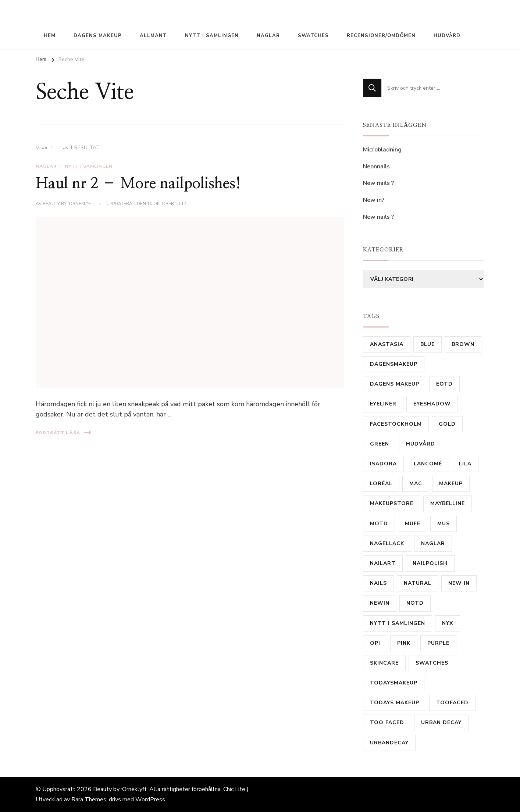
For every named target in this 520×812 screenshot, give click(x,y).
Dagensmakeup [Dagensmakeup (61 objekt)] (394, 364)
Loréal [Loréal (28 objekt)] (381, 484)
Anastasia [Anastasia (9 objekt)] (387, 344)
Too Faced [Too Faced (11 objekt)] (387, 722)
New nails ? (378, 183)
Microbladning (383, 150)
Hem (50, 36)
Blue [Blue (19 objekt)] (428, 344)
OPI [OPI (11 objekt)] (375, 643)
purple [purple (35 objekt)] (438, 643)
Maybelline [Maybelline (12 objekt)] (448, 503)
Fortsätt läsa (63, 432)
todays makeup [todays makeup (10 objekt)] (395, 703)
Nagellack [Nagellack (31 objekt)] (387, 543)
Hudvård (447, 36)
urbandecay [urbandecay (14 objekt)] (389, 743)
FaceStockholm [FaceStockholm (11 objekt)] (396, 424)
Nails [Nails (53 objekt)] (378, 583)
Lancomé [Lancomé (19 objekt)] (428, 464)
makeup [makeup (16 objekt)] (451, 484)
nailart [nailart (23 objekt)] (383, 563)
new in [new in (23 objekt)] (459, 583)
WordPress (150, 800)
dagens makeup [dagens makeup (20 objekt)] (395, 384)
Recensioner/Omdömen (381, 36)
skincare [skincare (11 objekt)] (384, 663)
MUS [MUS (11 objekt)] (444, 524)
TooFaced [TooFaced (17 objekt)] (452, 703)
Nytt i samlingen (212, 36)
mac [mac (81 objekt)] (416, 484)
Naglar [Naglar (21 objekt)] (433, 543)
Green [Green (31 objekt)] (380, 444)
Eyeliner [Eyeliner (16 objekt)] (383, 404)
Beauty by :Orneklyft (68, 204)
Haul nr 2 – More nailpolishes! (138, 184)
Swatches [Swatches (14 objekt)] (432, 663)
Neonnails (376, 167)
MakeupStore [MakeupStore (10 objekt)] (392, 503)
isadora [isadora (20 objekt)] (383, 464)
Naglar (268, 36)
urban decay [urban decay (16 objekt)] (441, 722)
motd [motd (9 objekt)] (379, 524)
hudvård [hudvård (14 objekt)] (421, 444)
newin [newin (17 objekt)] (380, 603)
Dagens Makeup (98, 36)
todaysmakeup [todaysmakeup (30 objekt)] (394, 683)
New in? (374, 200)
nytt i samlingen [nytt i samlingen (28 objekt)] (398, 623)
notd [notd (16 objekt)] (415, 603)
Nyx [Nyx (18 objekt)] (448, 623)
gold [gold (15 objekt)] (447, 424)
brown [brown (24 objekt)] (463, 344)
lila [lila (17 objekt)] (465, 464)
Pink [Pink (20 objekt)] (404, 643)
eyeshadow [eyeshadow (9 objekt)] (432, 404)
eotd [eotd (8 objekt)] (444, 384)
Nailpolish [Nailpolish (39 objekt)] (430, 563)
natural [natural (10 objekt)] (418, 583)
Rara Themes (89, 800)
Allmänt (153, 36)
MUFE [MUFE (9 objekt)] (413, 524)
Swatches (313, 36)
